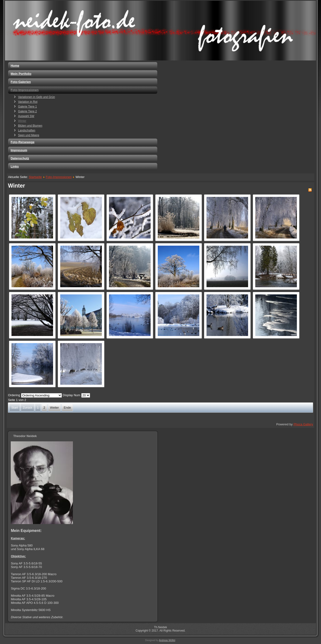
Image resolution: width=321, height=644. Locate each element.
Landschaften (27, 130)
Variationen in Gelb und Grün (36, 97)
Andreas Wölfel (167, 640)
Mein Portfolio (21, 74)
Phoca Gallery (303, 424)
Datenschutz (20, 158)
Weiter (54, 408)
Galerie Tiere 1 (27, 107)
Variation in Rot (28, 102)
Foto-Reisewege (22, 142)
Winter (22, 121)
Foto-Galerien (21, 82)
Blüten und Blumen (30, 126)
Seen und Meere (29, 135)
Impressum (19, 150)
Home (15, 66)
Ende (67, 408)
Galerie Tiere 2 (27, 111)
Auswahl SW (26, 116)
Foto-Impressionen (24, 90)
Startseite (35, 177)
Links (15, 166)
